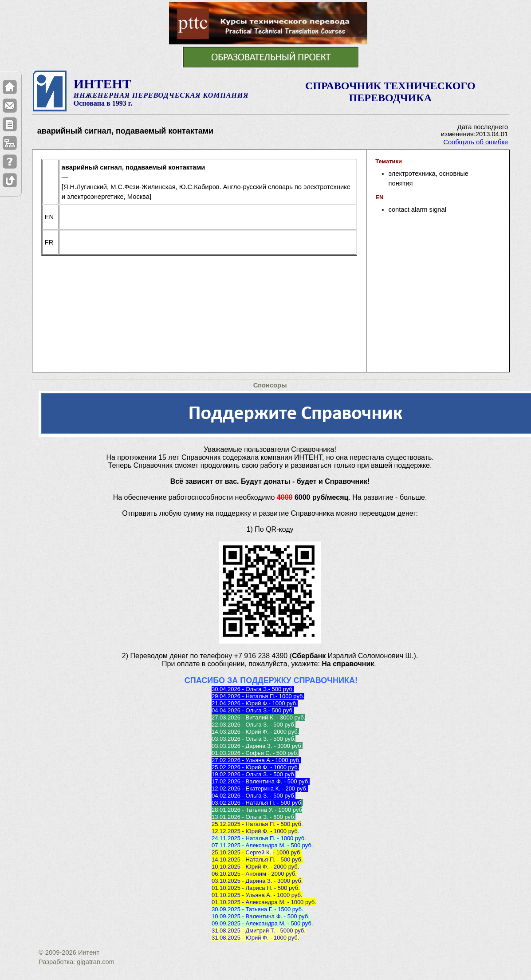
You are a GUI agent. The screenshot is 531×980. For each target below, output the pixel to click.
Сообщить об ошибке (476, 142)
